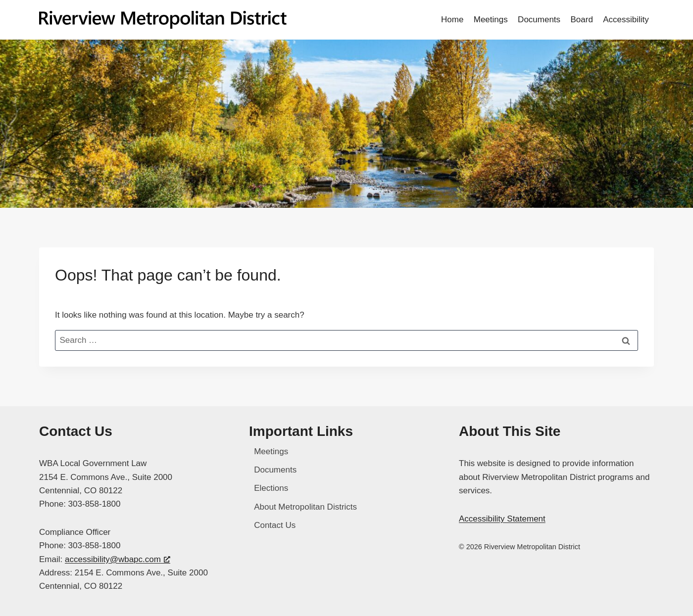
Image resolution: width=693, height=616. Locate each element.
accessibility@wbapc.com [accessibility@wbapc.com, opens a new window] (118, 559)
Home (452, 20)
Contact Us (275, 525)
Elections (271, 488)
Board (581, 20)
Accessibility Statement (502, 519)
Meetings (491, 20)
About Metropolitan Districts (305, 507)
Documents (539, 20)
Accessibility (626, 20)
